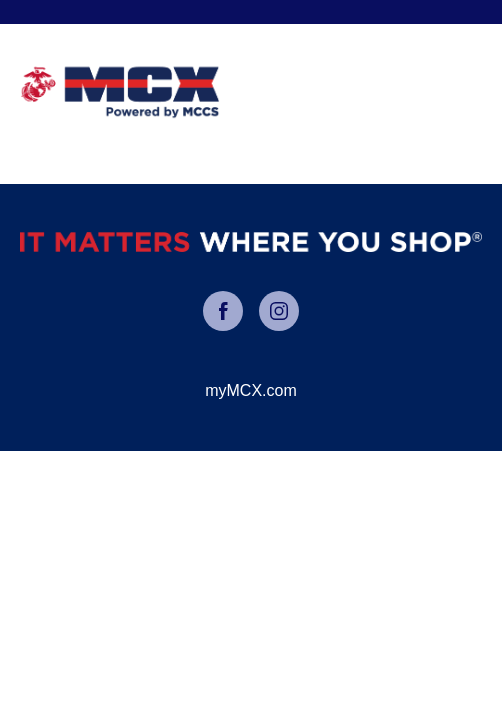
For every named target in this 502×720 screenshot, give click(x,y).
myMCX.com (251, 390)
